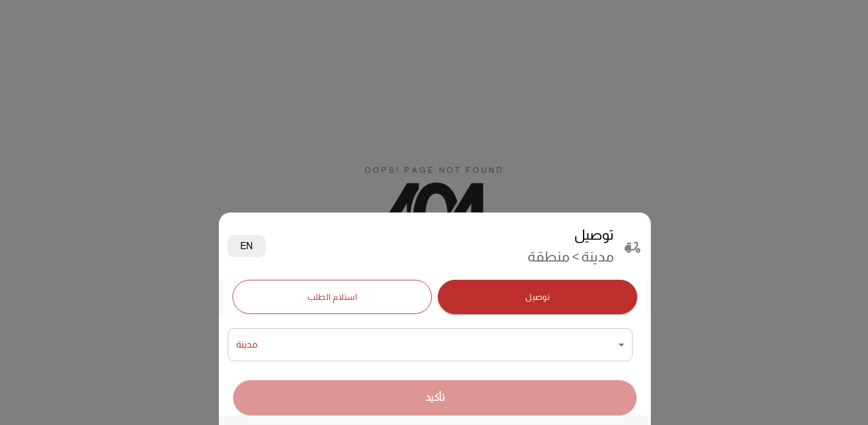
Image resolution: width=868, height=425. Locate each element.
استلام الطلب (332, 297)
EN (247, 246)
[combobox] (430, 345)
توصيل (538, 297)
